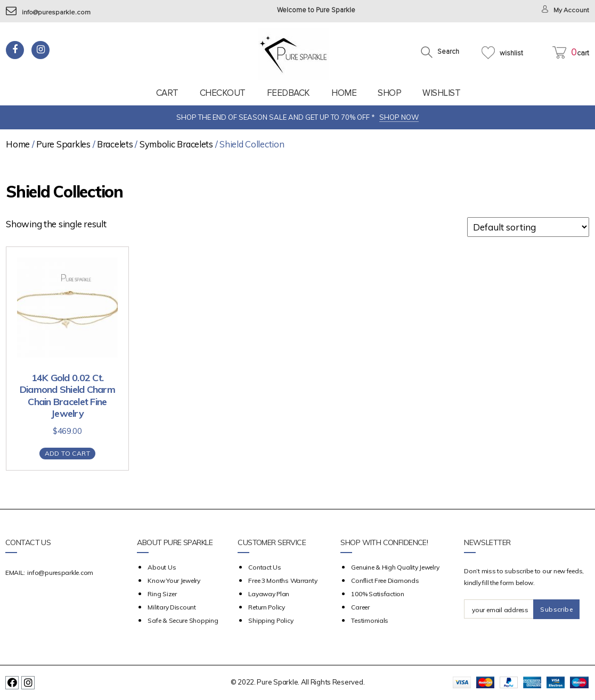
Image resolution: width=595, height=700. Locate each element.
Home (344, 93)
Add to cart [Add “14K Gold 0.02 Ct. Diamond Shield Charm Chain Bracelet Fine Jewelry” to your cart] (67, 453)
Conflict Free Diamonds (385, 580)
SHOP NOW (399, 117)
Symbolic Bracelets (176, 144)
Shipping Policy (271, 620)
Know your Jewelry (174, 580)
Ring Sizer (162, 594)
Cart (167, 93)
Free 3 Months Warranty (283, 580)
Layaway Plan (269, 594)
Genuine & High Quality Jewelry (395, 567)
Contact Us (264, 567)
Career (360, 607)
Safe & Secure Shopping (183, 620)
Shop (389, 93)
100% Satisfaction (377, 594)
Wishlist (441, 93)
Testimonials (370, 620)
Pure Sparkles (63, 144)
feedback (288, 93)
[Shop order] (528, 227)
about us (162, 567)
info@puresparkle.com (49, 13)
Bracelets (115, 144)
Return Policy (267, 607)
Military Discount (172, 607)
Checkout (223, 93)
